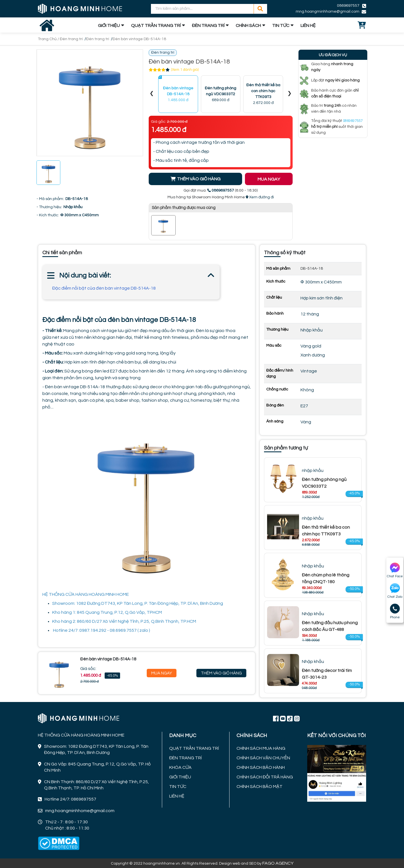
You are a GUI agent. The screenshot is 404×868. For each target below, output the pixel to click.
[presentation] (152, 94)
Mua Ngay (162, 673)
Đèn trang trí (71, 39)
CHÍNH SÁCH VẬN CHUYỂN (263, 758)
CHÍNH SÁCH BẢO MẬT (260, 787)
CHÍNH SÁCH (248, 26)
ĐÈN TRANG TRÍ (208, 26)
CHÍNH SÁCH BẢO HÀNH (261, 767)
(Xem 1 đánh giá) (185, 70)
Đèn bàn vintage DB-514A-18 (139, 39)
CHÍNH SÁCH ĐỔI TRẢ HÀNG (265, 777)
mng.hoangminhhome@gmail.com (328, 12)
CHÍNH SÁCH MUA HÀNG (261, 748)
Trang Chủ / (49, 39)
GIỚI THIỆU (109, 26)
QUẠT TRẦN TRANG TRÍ (156, 26)
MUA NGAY (269, 179)
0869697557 (348, 6)
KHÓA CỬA (180, 767)
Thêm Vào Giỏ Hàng (221, 673)
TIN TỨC (281, 26)
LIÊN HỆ (308, 26)
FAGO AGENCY (278, 863)
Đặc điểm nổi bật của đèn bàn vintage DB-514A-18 (104, 288)
